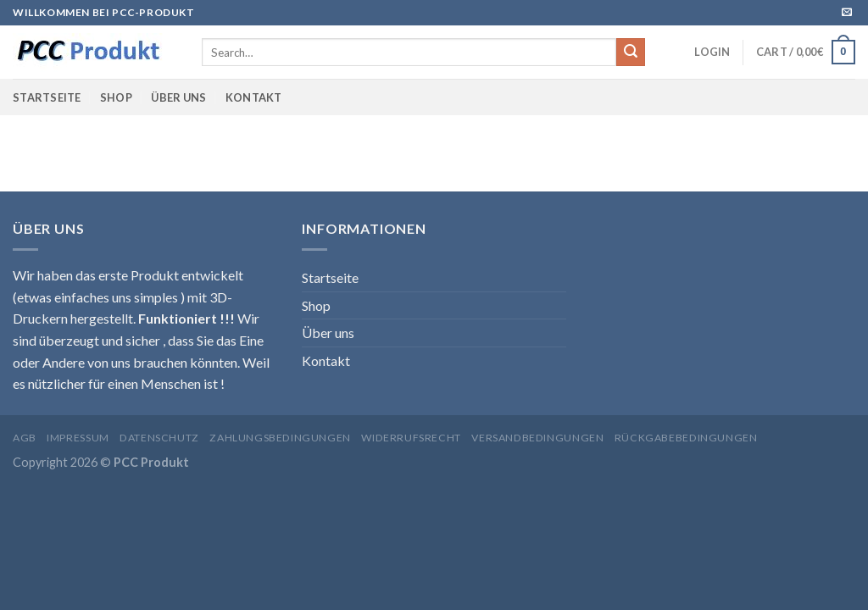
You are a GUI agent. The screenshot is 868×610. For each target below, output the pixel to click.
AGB (25, 438)
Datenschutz (159, 438)
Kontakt (254, 97)
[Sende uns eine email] (847, 13)
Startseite (47, 97)
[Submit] (631, 53)
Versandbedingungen (537, 438)
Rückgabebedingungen (686, 438)
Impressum (78, 438)
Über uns (178, 97)
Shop (116, 97)
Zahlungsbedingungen (280, 438)
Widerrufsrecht (411, 438)
